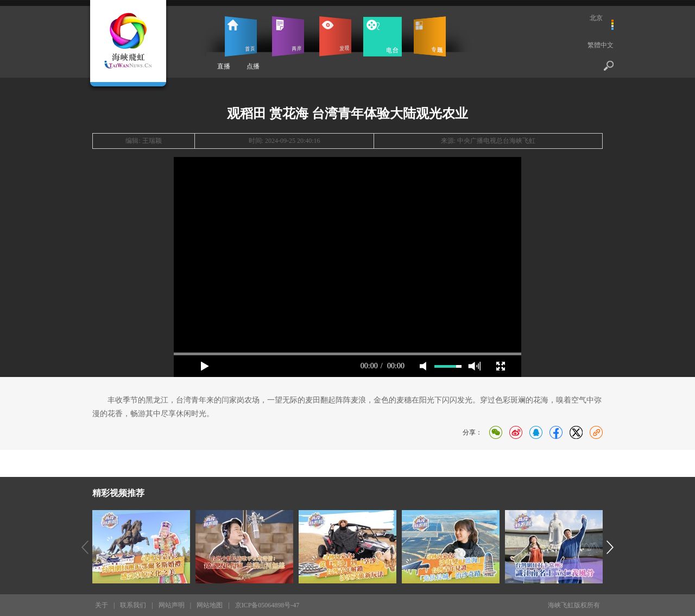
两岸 (288, 36)
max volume (474, 366)
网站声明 (172, 605)
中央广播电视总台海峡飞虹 (496, 141)
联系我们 (133, 605)
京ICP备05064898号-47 (267, 605)
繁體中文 (601, 45)
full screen (501, 366)
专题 (430, 36)
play (205, 366)
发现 (335, 36)
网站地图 (210, 605)
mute (423, 366)
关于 (102, 605)
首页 (241, 36)
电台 (383, 36)
